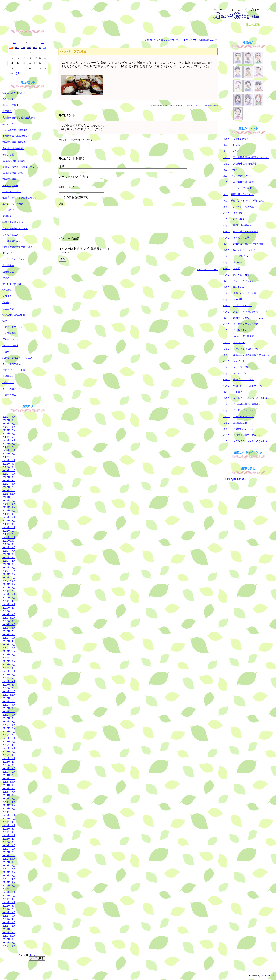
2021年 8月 (9, 507)
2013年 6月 (9, 832)
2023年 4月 (9, 440)
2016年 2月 (9, 728)
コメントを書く (207, 105)
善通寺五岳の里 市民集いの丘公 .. (21, 167)
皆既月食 (7, 296)
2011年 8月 (9, 906)
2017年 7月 (9, 671)
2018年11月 (9, 618)
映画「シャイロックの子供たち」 (20, 198)
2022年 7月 (9, 470)
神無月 (6, 278)
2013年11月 (9, 819)
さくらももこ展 (10, 235)
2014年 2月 (9, 809)
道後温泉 (7, 216)
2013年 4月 (9, 839)
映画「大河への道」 (244, 380)
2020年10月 (9, 541)
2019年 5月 (9, 598)
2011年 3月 (9, 922)
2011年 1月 (9, 929)
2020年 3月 (9, 564)
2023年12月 (9, 423)
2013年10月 (9, 822)
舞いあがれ (8, 253)
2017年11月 (9, 658)
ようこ (227, 157)
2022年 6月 (9, 474)
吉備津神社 (8, 376)
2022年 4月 (9, 480)
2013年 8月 (9, 829)
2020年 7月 (9, 551)
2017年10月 (9, 661)
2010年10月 (9, 939)
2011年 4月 (9, 919)
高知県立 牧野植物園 (13, 148)
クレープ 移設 (241, 367)
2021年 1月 (9, 531)
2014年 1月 (9, 812)
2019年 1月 (9, 611)
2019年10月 (9, 581)
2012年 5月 (9, 875)
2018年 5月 (9, 638)
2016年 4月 (9, 721)
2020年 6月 (9, 554)
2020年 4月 (9, 561)
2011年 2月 (9, 926)
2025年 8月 (9, 420)
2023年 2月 (9, 447)
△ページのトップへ (207, 269)
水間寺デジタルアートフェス (17, 358)
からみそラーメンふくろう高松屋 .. (251, 398)
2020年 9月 (9, 544)
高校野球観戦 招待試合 (14, 142)
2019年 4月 (9, 601)
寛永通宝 (7, 290)
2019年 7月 (9, 591)
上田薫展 (7, 111)
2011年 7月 (9, 909)
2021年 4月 (9, 521)
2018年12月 (9, 614)
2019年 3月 (9, 604)
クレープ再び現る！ (13, 364)
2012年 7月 (9, 869)
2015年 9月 (9, 745)
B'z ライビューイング (13, 259)
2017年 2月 (9, 688)
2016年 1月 (9, 732)
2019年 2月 (9, 608)
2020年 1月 (9, 571)
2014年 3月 (9, 805)
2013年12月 (9, 815)
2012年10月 (9, 859)
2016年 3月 (9, 725)
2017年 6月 (9, 675)
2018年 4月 (9, 641)
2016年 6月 (9, 715)
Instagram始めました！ (14, 93)
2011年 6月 (9, 912)
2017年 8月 (9, 668)
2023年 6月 (9, 434)
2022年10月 (9, 460)
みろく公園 (8, 99)
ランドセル (239, 361)
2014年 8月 (9, 788)
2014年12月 (9, 775)
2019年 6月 (9, 594)
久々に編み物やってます (15, 228)
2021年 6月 (9, 514)
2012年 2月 (9, 886)
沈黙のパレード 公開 (14, 370)
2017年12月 (9, 655)
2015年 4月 (9, 762)
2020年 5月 (9, 557)
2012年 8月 (9, 865)
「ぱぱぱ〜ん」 (12, 241)
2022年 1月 (9, 490)
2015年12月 (9, 735)
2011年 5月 (9, 916)
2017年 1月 (9, 691)
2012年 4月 (9, 879)
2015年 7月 (9, 752)
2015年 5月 (9, 758)
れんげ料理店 (9, 333)
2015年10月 (9, 742)
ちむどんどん (240, 373)
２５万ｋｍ (239, 342)
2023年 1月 (9, 450)
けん (225, 145)
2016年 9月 (9, 705)
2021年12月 (9, 494)
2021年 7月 (9, 511)
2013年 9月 (9, 825)
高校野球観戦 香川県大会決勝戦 (19, 118)
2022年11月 (9, 457)
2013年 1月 (9, 849)
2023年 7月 (9, 430)
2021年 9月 (9, 504)
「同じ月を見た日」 (13, 327)
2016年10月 (9, 701)
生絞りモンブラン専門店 (246, 324)
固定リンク (184, 105)
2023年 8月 (9, 427)
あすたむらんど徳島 (13, 204)
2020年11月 (9, 537)
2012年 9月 (9, 862)
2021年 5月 (9, 517)
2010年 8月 (9, 946)
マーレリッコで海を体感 (246, 349)
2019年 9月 (9, 584)
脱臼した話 (8, 383)
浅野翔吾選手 (9, 272)
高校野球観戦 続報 (13, 173)
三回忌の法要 (240, 423)
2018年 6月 (9, 634)
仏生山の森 (8, 309)
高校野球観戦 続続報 (14, 161)
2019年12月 (9, 574)
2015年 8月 (9, 748)
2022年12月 (9, 454)
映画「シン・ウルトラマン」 (248, 386)
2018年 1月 (9, 651)
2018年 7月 (9, 631)
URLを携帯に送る (236, 479)
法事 (5, 321)
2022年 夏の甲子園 (244, 336)
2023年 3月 (9, 444)
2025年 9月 (9, 417)
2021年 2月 (9, 527)
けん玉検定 (8, 210)
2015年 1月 (9, 772)
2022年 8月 (9, 467)
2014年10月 (9, 782)
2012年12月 (9, 852)
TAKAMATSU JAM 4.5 (14, 315)
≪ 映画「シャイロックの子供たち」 (163, 40)
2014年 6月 (9, 795)
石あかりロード (10, 339)
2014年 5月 (9, 798)
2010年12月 (9, 932)
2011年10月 (9, 899)
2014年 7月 (9, 792)
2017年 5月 (9, 678)
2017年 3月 (9, 685)
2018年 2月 (9, 648)
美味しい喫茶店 (10, 105)
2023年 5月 (9, 437)
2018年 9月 (9, 624)
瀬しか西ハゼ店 (10, 345)
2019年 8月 (9, 588)
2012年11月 (9, 855)
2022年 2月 (9, 487)
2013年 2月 (9, 845)
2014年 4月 (9, 802)
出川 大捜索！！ (12, 389)
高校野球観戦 (9, 179)
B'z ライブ (8, 124)
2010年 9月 (9, 942)
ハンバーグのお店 (12, 191)
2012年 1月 (9, 889)
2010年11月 (9, 936)
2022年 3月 (9, 484)
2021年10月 (9, 500)
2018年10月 (9, 621)
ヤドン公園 (8, 155)
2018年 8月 (9, 628)
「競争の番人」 (10, 395)
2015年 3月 (9, 765)
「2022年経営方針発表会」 (247, 404)
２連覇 (6, 352)
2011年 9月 (9, 902)
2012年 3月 (9, 882)
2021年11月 (9, 497)
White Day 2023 (10, 185)
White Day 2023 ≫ (208, 40)
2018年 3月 (9, 644)
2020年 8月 (9, 547)
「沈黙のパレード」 (244, 410)
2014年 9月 (9, 785)
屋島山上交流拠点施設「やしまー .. (251, 355)
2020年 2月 (9, 567)
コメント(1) (195, 105)
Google (34, 955)
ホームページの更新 (244, 417)
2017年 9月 (9, 665)
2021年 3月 (9, 524)
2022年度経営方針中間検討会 (17, 247)
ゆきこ (227, 139)
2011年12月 (9, 892)
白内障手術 (8, 265)
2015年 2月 (9, 768)
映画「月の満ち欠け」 (14, 222)
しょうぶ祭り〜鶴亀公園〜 (16, 130)
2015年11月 (9, 738)
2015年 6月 (9, 755)
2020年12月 (9, 534)
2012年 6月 (9, 872)
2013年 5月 (9, 835)
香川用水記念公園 (12, 284)
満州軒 (6, 302)
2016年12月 (9, 695)
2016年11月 (9, 698)
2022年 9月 (9, 464)
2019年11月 (9, 577)
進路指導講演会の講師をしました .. (21, 136)
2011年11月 (9, 896)
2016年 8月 (9, 708)
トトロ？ (238, 392)
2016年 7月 (9, 711)
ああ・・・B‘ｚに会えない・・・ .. (251, 312)
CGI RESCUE (267, 976)
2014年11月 (9, 778)
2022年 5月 (9, 477)
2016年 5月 (9, 718)
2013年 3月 (9, 842)
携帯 (216, 105)
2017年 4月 (9, 681)
